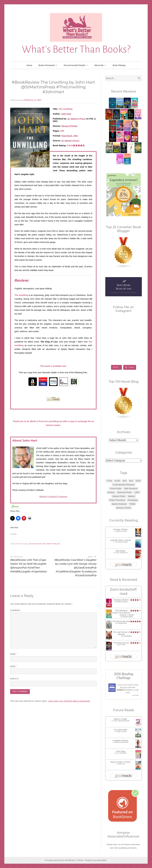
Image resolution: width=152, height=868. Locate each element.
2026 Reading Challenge (124, 676)
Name (14, 654)
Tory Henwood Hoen (122, 721)
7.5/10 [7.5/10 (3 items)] (109, 481)
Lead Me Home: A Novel (120, 540)
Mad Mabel (120, 551)
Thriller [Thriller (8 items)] (132, 504)
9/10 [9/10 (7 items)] (131, 481)
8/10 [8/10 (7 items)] (125, 481)
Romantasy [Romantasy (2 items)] (133, 500)
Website (43, 497)
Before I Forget (120, 719)
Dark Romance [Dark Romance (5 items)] (131, 488)
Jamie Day (121, 764)
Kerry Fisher (122, 732)
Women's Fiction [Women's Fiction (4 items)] (124, 508)
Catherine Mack (128, 617)
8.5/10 (25, 544)
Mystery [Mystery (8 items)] (131, 496)
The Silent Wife (120, 730)
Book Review (35, 544)
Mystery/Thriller (69, 126)
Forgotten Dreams (120, 740)
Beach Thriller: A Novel (120, 762)
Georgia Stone (122, 623)
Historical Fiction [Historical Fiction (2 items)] (125, 492)
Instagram (63, 497)
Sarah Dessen (122, 531)
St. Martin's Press (76, 119)
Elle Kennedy (122, 753)
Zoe (119, 685)
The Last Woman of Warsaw (121, 633)
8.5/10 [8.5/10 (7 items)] (117, 481)
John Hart (66, 114)
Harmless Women (121, 600)
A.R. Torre (122, 645)
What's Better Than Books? (76, 49)
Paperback (67, 136)
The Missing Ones (121, 643)
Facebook (53, 497)
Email (14, 667)
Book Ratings (119, 65)
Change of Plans (120, 529)
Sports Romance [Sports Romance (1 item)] (119, 504)
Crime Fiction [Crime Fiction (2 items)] (116, 488)
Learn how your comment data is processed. (69, 701)
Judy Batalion (128, 636)
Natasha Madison (122, 742)
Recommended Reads (74, 65)
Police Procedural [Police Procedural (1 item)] (117, 500)
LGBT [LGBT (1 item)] (137, 492)
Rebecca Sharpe (122, 602)
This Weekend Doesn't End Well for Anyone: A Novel (123, 613)
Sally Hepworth (121, 553)
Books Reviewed (47, 65)
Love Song (121, 751)
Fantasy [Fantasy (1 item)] (111, 492)
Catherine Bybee (122, 542)
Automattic (101, 860)
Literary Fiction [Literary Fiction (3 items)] (119, 496)
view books (135, 695)
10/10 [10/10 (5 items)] (138, 481)
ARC (76, 136)
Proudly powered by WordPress (60, 860)
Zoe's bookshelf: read (123, 591)
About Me (99, 65)
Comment (16, 611)
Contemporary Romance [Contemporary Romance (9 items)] (124, 485)
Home (29, 65)
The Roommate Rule (121, 621)
